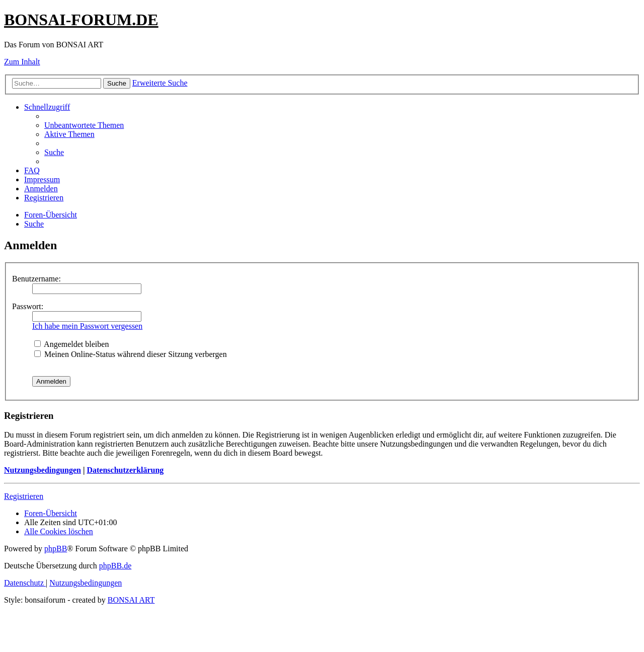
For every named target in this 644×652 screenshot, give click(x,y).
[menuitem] (84, 125)
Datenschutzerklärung (125, 470)
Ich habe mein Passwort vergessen (87, 326)
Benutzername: (36, 279)
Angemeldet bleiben (71, 344)
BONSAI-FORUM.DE (81, 20)
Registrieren (24, 496)
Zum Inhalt (22, 62)
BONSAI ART (131, 600)
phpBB (56, 549)
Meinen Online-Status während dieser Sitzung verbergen (131, 354)
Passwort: (28, 306)
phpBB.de (115, 566)
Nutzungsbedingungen (43, 470)
